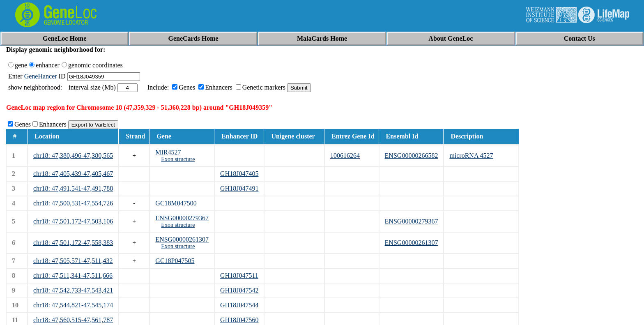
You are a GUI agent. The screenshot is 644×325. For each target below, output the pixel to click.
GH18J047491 (239, 188)
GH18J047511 (239, 275)
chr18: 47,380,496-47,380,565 (73, 156)
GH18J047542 (239, 290)
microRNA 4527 (471, 156)
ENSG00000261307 (182, 239)
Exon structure (178, 159)
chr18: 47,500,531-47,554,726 (73, 203)
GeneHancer (41, 76)
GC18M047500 (176, 203)
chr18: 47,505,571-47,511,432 (73, 261)
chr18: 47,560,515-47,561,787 (73, 320)
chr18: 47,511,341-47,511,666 (73, 275)
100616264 (345, 156)
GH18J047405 (239, 174)
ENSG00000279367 (182, 218)
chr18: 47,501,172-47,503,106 (73, 221)
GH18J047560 (239, 320)
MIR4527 (168, 152)
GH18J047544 (239, 305)
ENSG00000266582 (412, 156)
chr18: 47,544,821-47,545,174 (73, 305)
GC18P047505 (175, 261)
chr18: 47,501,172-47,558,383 (73, 243)
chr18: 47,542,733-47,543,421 (73, 290)
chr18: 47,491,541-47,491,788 (73, 188)
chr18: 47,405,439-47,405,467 (73, 174)
